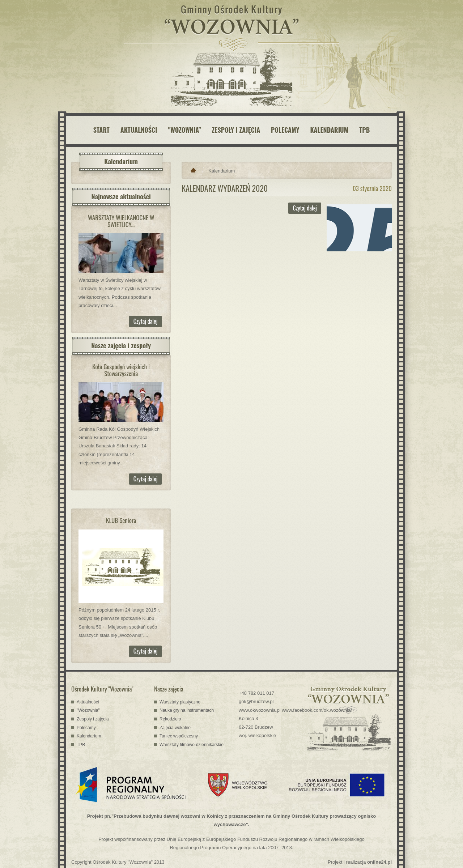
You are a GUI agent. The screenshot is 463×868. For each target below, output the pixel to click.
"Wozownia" (88, 710)
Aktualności (88, 702)
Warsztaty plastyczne (180, 702)
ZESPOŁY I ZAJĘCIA (236, 130)
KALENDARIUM (329, 130)
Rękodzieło (170, 719)
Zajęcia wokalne (175, 728)
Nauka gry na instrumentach (187, 710)
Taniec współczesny (179, 736)
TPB (364, 130)
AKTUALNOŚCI (139, 130)
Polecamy (86, 728)
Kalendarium (222, 171)
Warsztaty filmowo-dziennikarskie (192, 745)
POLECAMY (285, 130)
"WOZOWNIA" (185, 130)
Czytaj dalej (146, 321)
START (101, 130)
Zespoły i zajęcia (93, 719)
